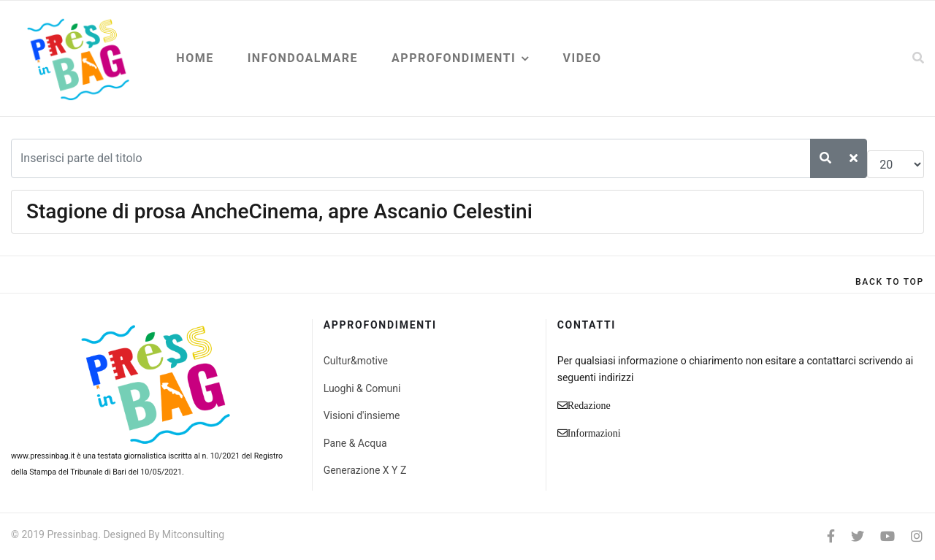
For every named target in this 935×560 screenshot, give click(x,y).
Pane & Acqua (355, 443)
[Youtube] (888, 536)
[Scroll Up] (890, 282)
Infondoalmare (303, 58)
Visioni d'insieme (362, 415)
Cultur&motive (356, 361)
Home (195, 58)
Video (583, 58)
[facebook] (831, 536)
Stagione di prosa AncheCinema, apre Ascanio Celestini (279, 211)
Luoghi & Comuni (362, 388)
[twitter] (858, 536)
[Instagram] (917, 536)
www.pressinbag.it (43, 456)
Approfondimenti (454, 58)
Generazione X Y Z (365, 470)
